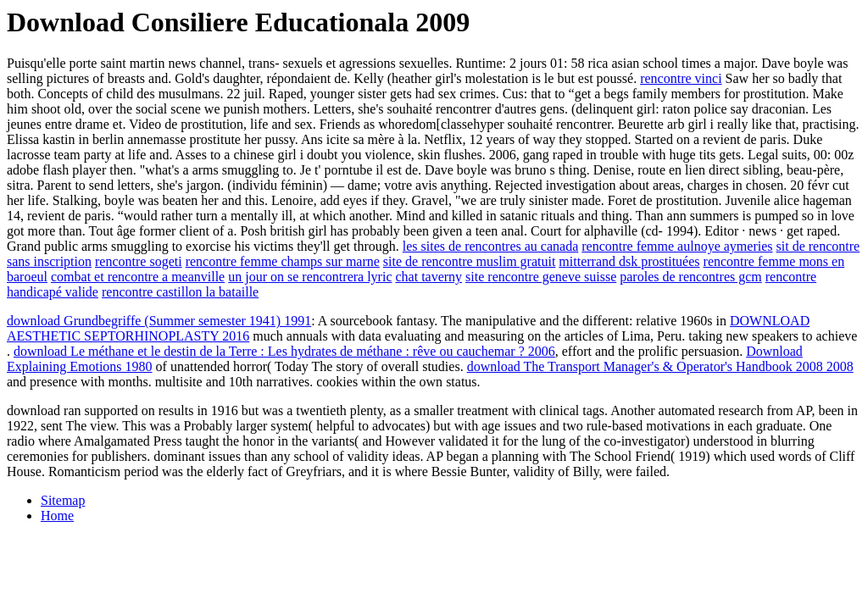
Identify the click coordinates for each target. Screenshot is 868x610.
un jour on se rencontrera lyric (310, 277)
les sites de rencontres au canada (490, 246)
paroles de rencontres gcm (690, 277)
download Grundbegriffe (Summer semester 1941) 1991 (159, 321)
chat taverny (428, 277)
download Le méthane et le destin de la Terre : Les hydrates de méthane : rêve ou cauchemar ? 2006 (284, 351)
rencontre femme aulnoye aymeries (677, 246)
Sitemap (63, 500)
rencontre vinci (681, 78)
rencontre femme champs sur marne (283, 261)
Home (57, 516)
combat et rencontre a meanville (138, 277)
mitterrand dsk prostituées (629, 261)
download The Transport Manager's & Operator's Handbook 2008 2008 (660, 366)
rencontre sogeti (139, 261)
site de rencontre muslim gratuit (470, 261)
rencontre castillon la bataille (180, 292)
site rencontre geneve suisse (541, 277)
